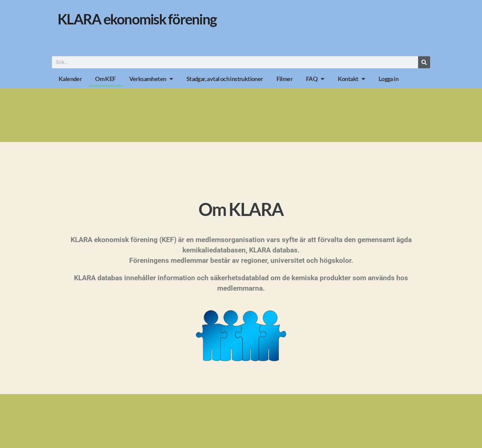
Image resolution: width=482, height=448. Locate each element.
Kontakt (351, 79)
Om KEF (105, 79)
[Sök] (424, 62)
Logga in (388, 79)
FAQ (315, 79)
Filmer (285, 79)
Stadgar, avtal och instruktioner (225, 79)
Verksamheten (151, 79)
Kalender (70, 79)
